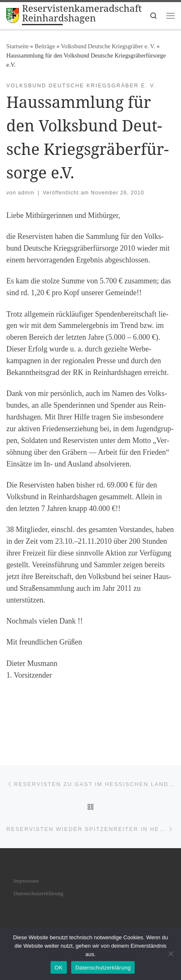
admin (26, 193)
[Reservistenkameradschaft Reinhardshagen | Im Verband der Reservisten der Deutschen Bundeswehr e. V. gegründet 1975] (13, 14)
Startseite (17, 46)
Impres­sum (26, 881)
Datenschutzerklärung (103, 968)
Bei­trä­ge (45, 46)
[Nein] (170, 954)
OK (59, 968)
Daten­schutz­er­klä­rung (38, 893)
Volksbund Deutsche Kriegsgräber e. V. (108, 46)
